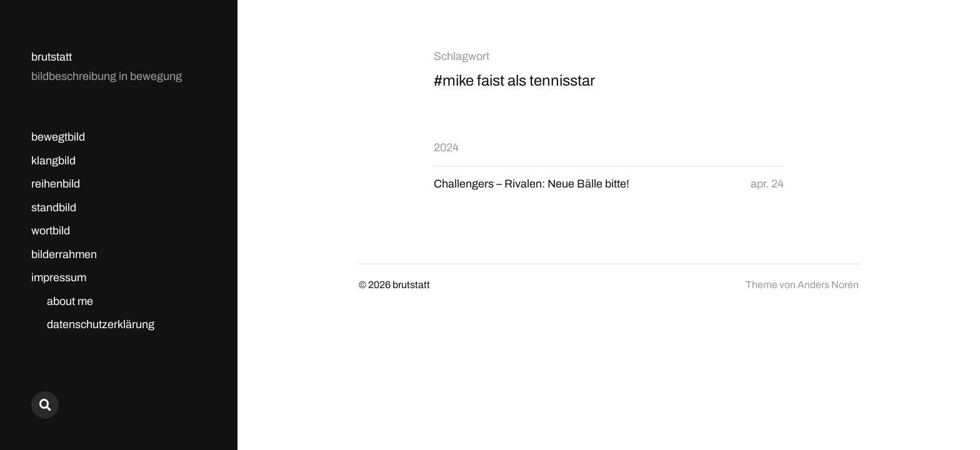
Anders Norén (828, 285)
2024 (446, 147)
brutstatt (52, 57)
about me (70, 301)
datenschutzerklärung (101, 324)
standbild (54, 207)
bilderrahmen (64, 254)
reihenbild (56, 184)
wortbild (51, 231)
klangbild (53, 161)
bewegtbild (58, 137)
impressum (59, 277)
